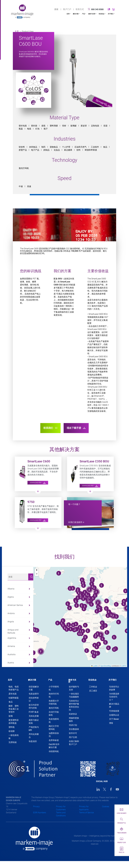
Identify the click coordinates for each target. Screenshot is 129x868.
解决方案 (76, 14)
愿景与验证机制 (34, 722)
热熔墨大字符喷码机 (54, 702)
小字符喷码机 (54, 688)
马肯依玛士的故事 (114, 688)
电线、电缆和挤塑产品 (14, 688)
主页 (17, 31)
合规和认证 (114, 715)
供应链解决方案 (34, 688)
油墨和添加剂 (54, 735)
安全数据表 (74, 729)
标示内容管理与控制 (34, 706)
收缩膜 (12, 731)
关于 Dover (114, 719)
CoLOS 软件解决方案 (54, 746)
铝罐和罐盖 (14, 698)
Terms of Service (86, 813)
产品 (83, 14)
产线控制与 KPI (34, 729)
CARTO (124, 666)
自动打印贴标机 (54, 713)
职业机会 (102, 14)
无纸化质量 (34, 716)
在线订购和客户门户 (74, 743)
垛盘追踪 (33, 741)
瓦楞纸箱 (13, 742)
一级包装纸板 (14, 737)
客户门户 (67, 9)
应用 (68, 14)
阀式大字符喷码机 (54, 728)
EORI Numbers (40, 813)
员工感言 (93, 691)
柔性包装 (13, 694)
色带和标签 (54, 740)
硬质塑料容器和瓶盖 (14, 722)
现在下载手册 (76, 428)
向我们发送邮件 (75, 522)
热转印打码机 (54, 695)
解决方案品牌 (114, 705)
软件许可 (73, 733)
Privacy (36, 807)
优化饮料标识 (34, 699)
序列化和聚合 (34, 736)
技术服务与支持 (74, 688)
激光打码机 (54, 708)
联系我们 (50, 428)
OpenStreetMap (106, 666)
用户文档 (73, 737)
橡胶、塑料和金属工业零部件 (14, 709)
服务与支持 (92, 14)
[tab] (14, 679)
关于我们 (111, 14)
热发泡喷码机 (54, 721)
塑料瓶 (12, 727)
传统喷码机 (54, 751)
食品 (11, 702)
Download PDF (38, 483)
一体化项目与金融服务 (74, 695)
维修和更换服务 (74, 720)
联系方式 (80, 9)
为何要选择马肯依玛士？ (114, 697)
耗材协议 (73, 714)
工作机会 (93, 687)
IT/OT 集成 (34, 712)
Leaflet (94, 666)
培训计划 (73, 725)
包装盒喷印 (34, 694)
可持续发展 (114, 711)
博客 (111, 723)
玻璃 (11, 716)
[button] (37, 570)
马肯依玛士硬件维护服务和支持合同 (74, 705)
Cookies (106, 807)
